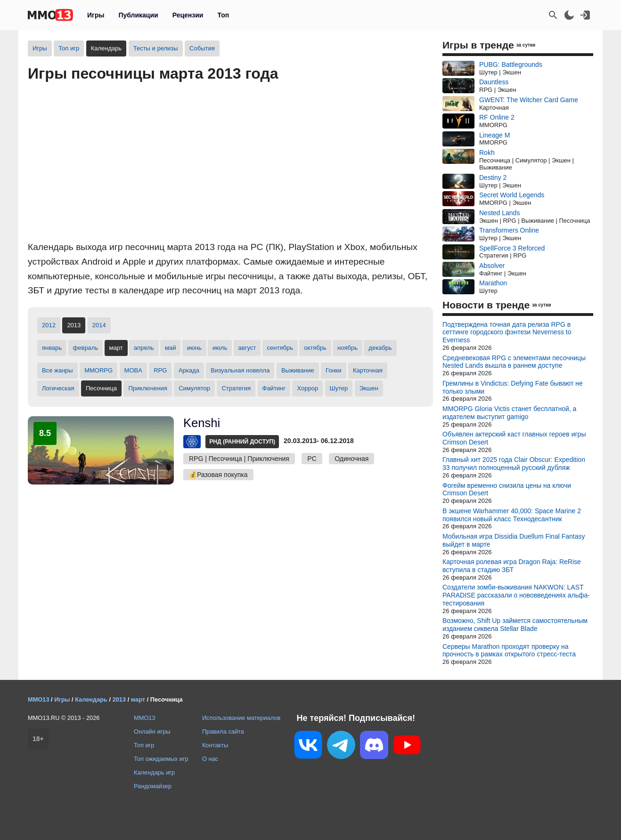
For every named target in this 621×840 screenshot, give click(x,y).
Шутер (339, 388)
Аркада (189, 370)
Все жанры (57, 370)
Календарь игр (154, 772)
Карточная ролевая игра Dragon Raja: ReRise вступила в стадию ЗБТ (512, 566)
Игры (96, 15)
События (202, 48)
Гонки (334, 370)
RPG (160, 370)
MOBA (133, 370)
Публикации (138, 15)
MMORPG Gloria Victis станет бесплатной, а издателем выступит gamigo (509, 413)
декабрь (380, 348)
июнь (194, 348)
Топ (223, 15)
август (247, 348)
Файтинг (274, 388)
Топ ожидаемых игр (161, 759)
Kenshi (202, 423)
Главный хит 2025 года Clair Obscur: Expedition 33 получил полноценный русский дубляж (514, 464)
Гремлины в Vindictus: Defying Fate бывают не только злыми (513, 387)
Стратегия (236, 388)
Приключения (147, 388)
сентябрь (280, 348)
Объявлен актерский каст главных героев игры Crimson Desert (514, 438)
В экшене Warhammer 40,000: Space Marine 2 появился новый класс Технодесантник (512, 515)
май (170, 348)
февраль (86, 348)
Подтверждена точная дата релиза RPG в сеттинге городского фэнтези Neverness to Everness (507, 332)
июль (220, 348)
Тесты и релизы (156, 48)
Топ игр (69, 48)
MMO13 (145, 718)
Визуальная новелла (240, 370)
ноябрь (347, 348)
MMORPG (98, 370)
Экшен (369, 388)
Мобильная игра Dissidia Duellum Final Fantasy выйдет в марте (514, 540)
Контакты (215, 745)
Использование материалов (241, 718)
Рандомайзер (153, 786)
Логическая (58, 388)
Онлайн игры (152, 731)
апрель (144, 348)
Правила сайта (223, 731)
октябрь (315, 348)
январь (52, 348)
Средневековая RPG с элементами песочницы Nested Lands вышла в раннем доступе (514, 362)
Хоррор (307, 388)
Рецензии (188, 15)
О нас (210, 759)
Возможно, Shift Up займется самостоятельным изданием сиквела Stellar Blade (515, 625)
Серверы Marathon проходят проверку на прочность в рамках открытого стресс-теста (509, 650)
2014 (99, 325)
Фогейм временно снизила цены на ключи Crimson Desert (507, 489)
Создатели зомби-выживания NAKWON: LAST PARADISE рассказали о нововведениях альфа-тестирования (516, 595)
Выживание (298, 370)
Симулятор (194, 388)
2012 (49, 325)
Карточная (368, 370)
